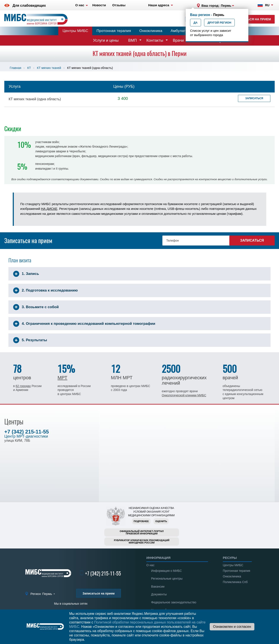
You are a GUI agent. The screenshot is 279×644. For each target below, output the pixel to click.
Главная (15, 68)
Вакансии (158, 587)
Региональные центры (167, 579)
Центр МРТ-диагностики (26, 436)
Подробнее (141, 521)
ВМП (133, 40)
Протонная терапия (114, 31)
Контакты (155, 40)
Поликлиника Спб (235, 582)
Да (196, 23)
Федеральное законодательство (174, 602)
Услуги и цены (106, 40)
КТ (29, 68)
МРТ (62, 378)
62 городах (23, 386)
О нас (150, 565)
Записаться (254, 98)
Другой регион (219, 23)
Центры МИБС (75, 31)
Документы (159, 594)
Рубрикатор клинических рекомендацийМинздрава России (142, 541)
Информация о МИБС (166, 571)
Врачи (178, 40)
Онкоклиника (151, 31)
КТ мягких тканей (49, 68)
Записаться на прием (252, 19)
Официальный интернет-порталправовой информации (142, 532)
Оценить (161, 521)
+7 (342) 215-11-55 (27, 432)
